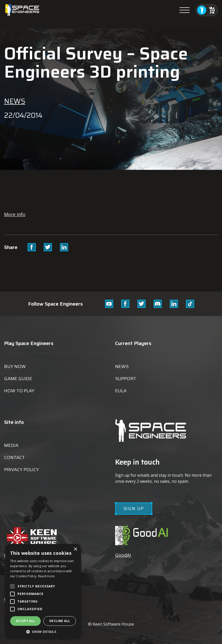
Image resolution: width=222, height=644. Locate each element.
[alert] (43, 591)
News (15, 101)
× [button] (75, 549)
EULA (121, 391)
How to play (19, 391)
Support (126, 379)
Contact (14, 457)
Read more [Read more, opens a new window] (47, 576)
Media (11, 445)
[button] (43, 631)
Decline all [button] (60, 621)
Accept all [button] (26, 621)
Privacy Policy (22, 470)
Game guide (18, 379)
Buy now (15, 366)
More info (15, 214)
